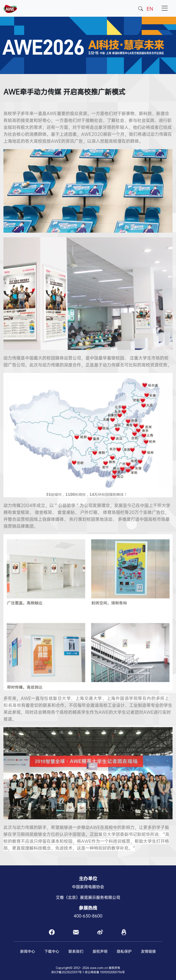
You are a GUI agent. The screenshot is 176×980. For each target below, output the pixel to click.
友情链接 (148, 951)
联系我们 (76, 951)
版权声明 (100, 951)
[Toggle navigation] (165, 8)
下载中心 (52, 951)
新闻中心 (28, 951)
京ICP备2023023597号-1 (68, 972)
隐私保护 (124, 951)
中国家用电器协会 (88, 887)
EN (150, 9)
